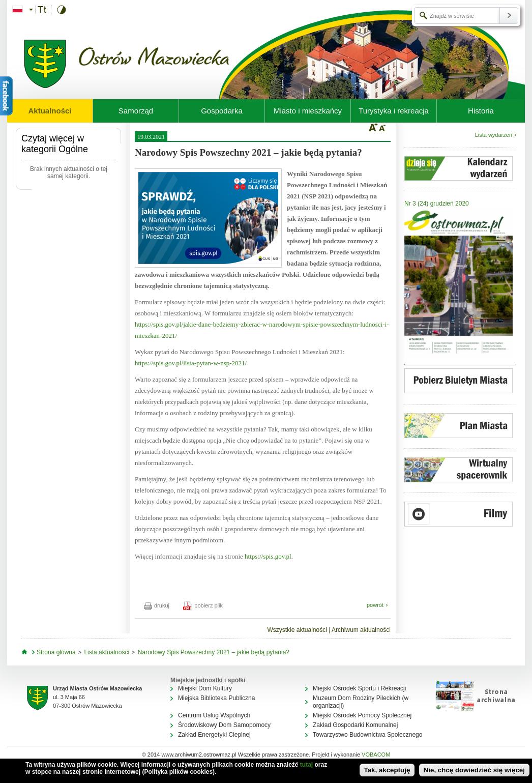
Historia (481, 111)
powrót (375, 605)
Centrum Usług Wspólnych (214, 715)
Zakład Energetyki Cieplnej (214, 735)
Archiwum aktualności (361, 630)
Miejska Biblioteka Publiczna (216, 698)
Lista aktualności (107, 652)
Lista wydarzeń (494, 135)
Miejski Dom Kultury (205, 688)
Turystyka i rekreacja (394, 111)
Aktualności (50, 111)
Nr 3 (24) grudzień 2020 (437, 204)
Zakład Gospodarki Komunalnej (355, 725)
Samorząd (136, 111)
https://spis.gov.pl (268, 556)
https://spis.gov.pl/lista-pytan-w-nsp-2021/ (191, 363)
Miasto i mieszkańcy (308, 111)
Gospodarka (222, 111)
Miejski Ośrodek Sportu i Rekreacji (359, 688)
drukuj (157, 605)
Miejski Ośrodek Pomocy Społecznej (362, 715)
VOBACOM (376, 755)
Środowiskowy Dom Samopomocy (224, 725)
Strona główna (56, 652)
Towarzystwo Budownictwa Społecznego (367, 735)
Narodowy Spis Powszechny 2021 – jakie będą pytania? (214, 652)
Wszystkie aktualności (297, 630)
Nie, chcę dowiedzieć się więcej (474, 770)
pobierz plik (203, 605)
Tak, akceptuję (387, 770)
